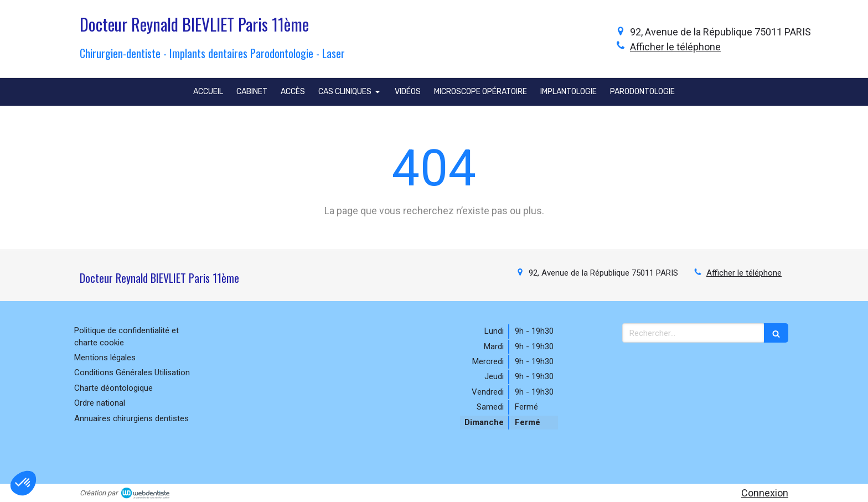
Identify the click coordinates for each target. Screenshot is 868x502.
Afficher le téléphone (675, 47)
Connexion (765, 493)
